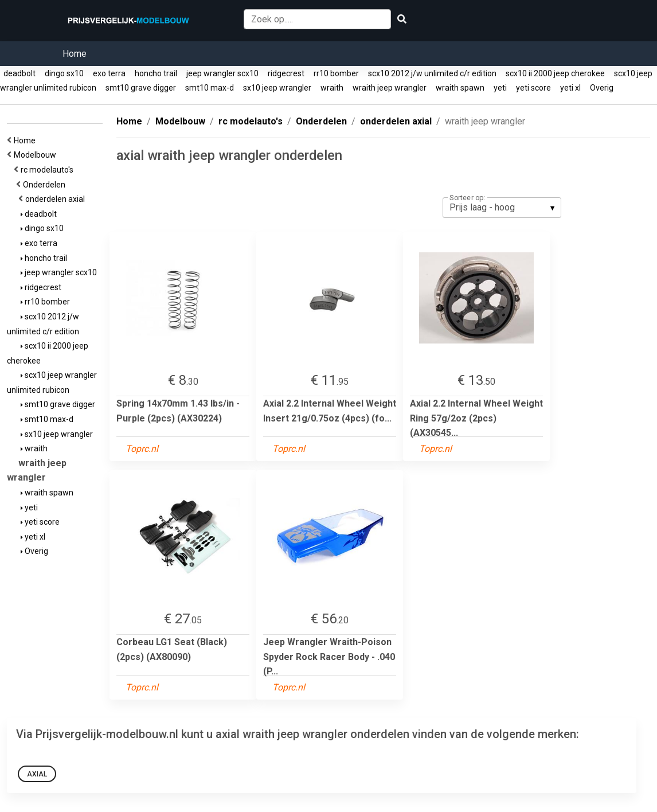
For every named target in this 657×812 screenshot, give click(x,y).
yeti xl (570, 88)
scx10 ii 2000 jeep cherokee (555, 73)
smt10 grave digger (141, 88)
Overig (602, 88)
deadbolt (19, 73)
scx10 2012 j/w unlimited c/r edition (432, 73)
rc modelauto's (49, 170)
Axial (37, 774)
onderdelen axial (57, 199)
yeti (500, 88)
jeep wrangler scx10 (222, 73)
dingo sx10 (64, 73)
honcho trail (156, 73)
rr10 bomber (336, 73)
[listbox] (502, 208)
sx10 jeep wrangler (277, 88)
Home (75, 54)
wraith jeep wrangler (390, 88)
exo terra (109, 73)
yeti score (533, 88)
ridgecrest (286, 73)
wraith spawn (460, 88)
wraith (332, 88)
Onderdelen (46, 185)
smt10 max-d (210, 88)
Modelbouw (37, 155)
